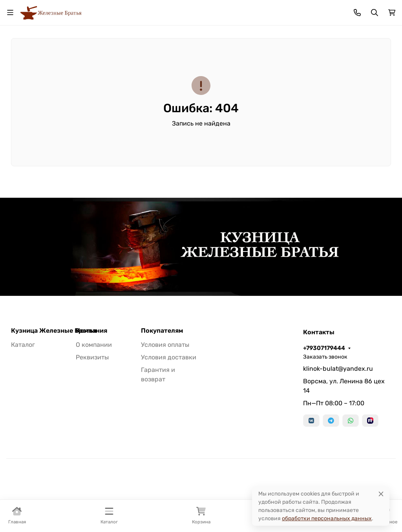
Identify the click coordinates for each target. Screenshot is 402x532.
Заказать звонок (325, 357)
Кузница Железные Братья (54, 331)
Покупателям (162, 331)
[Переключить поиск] (375, 13)
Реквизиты (92, 357)
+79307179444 (324, 348)
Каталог (23, 345)
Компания (91, 331)
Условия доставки (169, 357)
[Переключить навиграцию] (10, 13)
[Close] (381, 494)
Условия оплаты (165, 345)
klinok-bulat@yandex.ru (338, 369)
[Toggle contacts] (357, 13)
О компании (94, 345)
